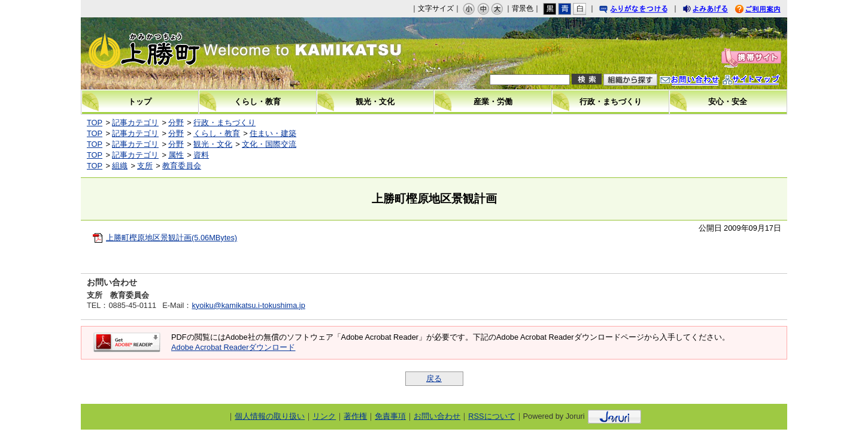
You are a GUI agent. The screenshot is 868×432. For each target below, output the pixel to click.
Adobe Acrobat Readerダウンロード (233, 347)
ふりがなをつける (645, 10)
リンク (324, 416)
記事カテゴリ (135, 123)
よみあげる (716, 10)
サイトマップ (763, 81)
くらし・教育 (217, 133)
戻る (434, 378)
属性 (176, 155)
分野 (176, 123)
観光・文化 (213, 144)
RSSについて (491, 416)
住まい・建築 (273, 133)
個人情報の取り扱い (270, 416)
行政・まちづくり (224, 123)
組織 (120, 166)
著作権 (355, 416)
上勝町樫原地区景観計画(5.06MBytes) (172, 238)
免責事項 (390, 416)
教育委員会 (182, 166)
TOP (95, 123)
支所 (145, 166)
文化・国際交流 (269, 144)
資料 (201, 155)
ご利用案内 (767, 10)
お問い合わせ (702, 81)
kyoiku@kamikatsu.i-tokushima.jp (248, 305)
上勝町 (183, 53)
